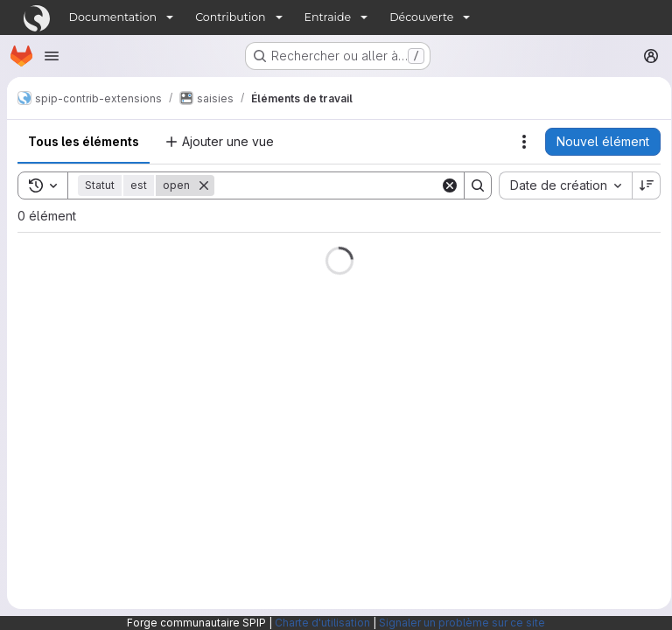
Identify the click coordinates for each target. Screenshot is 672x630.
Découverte (421, 17)
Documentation (113, 17)
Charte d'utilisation (322, 623)
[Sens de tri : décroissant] (640, 185)
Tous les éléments (84, 141)
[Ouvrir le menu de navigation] (52, 56)
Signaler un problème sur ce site (462, 623)
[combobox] (559, 185)
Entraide (328, 17)
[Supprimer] (204, 185)
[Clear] (444, 185)
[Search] (324, 185)
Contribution (230, 17)
